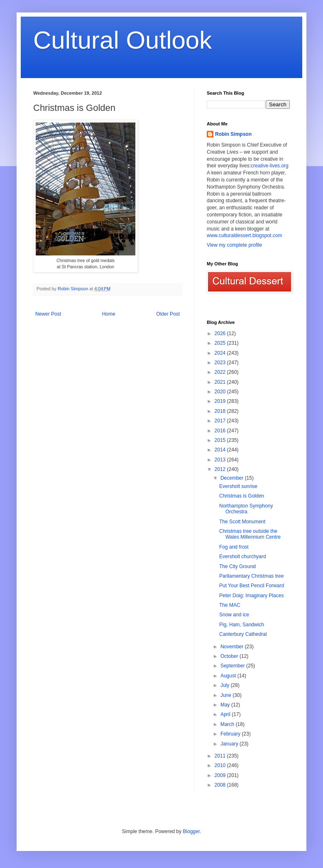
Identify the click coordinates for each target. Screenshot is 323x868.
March (228, 724)
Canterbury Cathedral (243, 634)
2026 (221, 333)
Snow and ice (234, 615)
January (230, 744)
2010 (221, 765)
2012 (221, 469)
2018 (221, 411)
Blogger (191, 831)
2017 (221, 421)
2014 (221, 450)
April (226, 714)
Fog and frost (234, 547)
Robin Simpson (233, 134)
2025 (221, 343)
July (226, 685)
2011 (221, 756)
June (226, 695)
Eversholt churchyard (243, 557)
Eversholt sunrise (238, 486)
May (226, 705)
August (229, 676)
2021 (221, 382)
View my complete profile (234, 245)
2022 (221, 372)
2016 (221, 431)
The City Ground (237, 566)
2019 (221, 401)
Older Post (168, 314)
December (233, 478)
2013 (221, 460)
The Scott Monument (242, 522)
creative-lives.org (270, 166)
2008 (221, 785)
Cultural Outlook (122, 40)
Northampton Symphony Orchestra (246, 509)
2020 (221, 392)
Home (109, 314)
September (233, 666)
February (231, 734)
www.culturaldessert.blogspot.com (244, 235)
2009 (221, 775)
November (233, 647)
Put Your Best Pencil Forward (252, 586)
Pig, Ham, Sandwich (242, 625)
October (230, 656)
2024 (221, 353)
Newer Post (48, 314)
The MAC (230, 605)
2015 (221, 440)
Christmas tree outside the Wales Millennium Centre (250, 534)
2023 (221, 363)
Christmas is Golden (242, 496)
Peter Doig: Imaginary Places (251, 596)
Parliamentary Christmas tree (251, 576)
